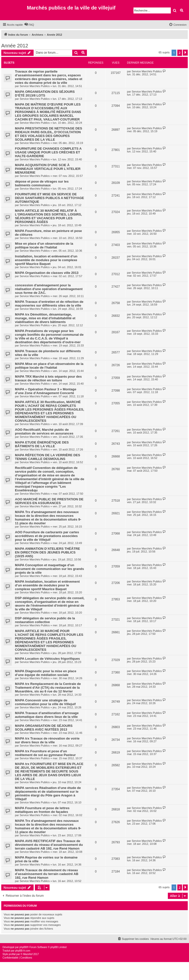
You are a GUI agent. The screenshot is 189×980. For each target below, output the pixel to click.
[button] (185, 53)
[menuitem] (29, 25)
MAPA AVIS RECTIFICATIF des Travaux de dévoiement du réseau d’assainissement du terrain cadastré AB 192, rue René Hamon (49, 845)
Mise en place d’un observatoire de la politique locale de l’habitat (44, 245)
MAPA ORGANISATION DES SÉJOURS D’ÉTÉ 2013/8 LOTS (45, 94)
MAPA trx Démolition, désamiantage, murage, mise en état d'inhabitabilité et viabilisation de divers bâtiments (45, 318)
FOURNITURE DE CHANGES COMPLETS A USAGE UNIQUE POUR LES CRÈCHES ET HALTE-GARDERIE (48, 152)
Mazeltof (28, 954)
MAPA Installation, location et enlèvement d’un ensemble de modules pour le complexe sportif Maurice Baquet (47, 585)
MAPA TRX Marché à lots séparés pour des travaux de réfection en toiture (48, 378)
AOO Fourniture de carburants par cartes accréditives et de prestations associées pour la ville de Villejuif (47, 536)
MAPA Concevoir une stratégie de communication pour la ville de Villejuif (45, 702)
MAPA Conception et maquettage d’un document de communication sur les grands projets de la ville (49, 569)
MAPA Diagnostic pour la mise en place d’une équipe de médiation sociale (46, 673)
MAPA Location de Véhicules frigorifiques (47, 659)
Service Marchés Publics (35, 86)
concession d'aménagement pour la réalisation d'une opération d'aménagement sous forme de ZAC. (49, 289)
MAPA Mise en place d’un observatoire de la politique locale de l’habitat (49, 366)
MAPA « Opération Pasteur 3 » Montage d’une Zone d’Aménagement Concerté (46, 391)
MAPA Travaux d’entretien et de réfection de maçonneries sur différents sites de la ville (49, 304)
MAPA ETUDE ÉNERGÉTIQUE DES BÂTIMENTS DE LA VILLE (42, 444)
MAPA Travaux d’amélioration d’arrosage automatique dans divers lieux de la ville (47, 715)
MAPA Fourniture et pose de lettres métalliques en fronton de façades (42, 810)
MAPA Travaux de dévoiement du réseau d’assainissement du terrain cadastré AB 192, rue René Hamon (47, 874)
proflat (12, 954)
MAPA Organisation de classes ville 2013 (47, 273)
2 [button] (180, 53)
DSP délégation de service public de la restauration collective (45, 620)
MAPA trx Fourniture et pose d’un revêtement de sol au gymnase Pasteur (45, 753)
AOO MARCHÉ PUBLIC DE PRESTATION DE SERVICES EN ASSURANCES (49, 501)
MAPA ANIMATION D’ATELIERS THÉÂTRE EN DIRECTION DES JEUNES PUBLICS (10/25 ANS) (47, 552)
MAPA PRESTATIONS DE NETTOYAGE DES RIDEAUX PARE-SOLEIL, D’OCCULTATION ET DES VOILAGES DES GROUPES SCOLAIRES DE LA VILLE (49, 134)
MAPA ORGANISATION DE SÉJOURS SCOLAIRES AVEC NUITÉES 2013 (44, 728)
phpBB (23, 947)
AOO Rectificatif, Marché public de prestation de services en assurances (44, 432)
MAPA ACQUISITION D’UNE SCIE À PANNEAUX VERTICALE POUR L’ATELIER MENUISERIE (48, 169)
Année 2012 (15, 46)
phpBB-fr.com (23, 951)
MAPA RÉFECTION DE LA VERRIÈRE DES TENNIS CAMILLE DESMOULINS (48, 457)
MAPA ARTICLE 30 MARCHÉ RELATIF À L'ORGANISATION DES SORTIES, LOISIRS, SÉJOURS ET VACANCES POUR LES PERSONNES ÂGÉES (48, 216)
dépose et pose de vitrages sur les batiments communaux (42, 183)
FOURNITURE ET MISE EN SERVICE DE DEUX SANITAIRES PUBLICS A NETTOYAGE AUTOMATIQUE (49, 198)
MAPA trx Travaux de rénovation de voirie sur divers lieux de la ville (47, 740)
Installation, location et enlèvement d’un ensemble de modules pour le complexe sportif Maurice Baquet (46, 260)
